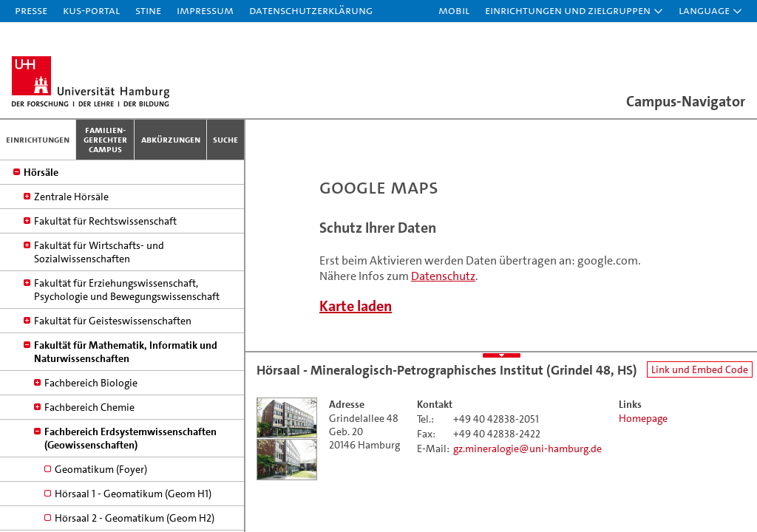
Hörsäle (41, 272)
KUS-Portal (91, 10)
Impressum (205, 10)
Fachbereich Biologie (91, 482)
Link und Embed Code (700, 369)
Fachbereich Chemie (89, 507)
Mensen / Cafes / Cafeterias (85, 248)
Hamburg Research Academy (88, 223)
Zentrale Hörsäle (71, 296)
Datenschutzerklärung (311, 10)
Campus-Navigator (686, 101)
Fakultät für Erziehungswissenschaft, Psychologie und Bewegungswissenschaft (127, 389)
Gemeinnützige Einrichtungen (91, 161)
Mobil (454, 10)
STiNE (148, 10)
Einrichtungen (38, 139)
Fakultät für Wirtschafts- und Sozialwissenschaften (99, 352)
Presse (31, 10)
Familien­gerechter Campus (105, 139)
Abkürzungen (171, 139)
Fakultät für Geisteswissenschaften (113, 420)
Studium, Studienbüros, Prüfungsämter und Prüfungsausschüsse (121, 192)
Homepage (643, 418)
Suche (225, 139)
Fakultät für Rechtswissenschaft (105, 321)
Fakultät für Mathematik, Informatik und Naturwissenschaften (126, 451)
